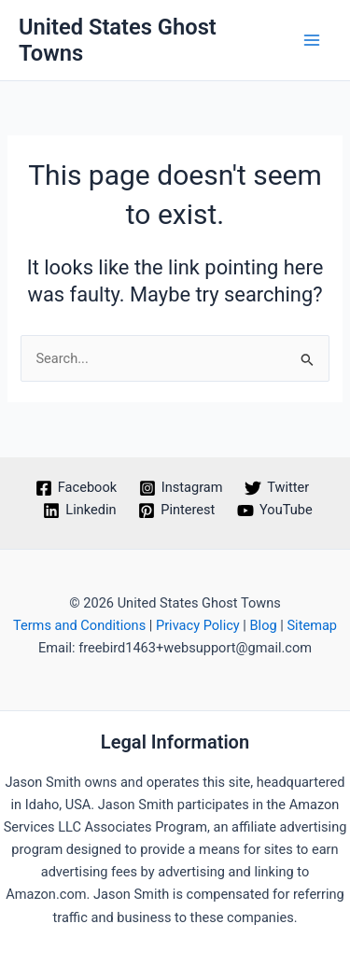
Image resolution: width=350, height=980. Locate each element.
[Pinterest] (176, 511)
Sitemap (312, 625)
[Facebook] (76, 488)
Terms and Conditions (79, 625)
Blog (264, 625)
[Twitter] (277, 488)
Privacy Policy (198, 625)
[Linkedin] (80, 511)
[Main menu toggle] (312, 40)
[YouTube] (274, 511)
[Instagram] (181, 488)
